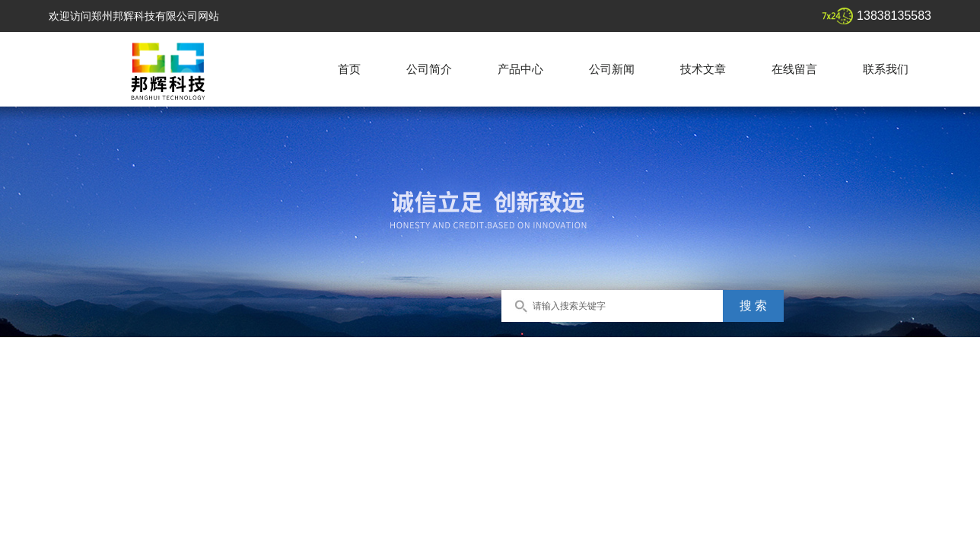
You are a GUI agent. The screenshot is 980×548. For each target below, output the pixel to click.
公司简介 (429, 69)
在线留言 (794, 69)
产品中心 (520, 69)
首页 (349, 69)
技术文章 (703, 69)
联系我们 (886, 69)
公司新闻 (612, 69)
